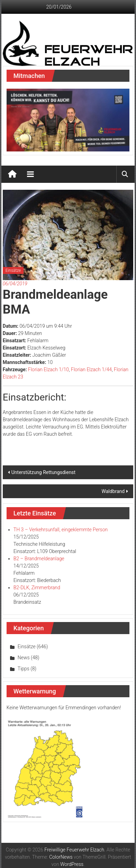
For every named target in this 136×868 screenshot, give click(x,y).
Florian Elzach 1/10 (48, 369)
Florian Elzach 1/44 (91, 369)
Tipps (24, 669)
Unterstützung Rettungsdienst (43, 472)
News (24, 658)
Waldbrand (113, 491)
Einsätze (13, 270)
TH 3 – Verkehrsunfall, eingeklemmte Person (61, 530)
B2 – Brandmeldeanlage (39, 559)
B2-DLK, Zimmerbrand (37, 588)
